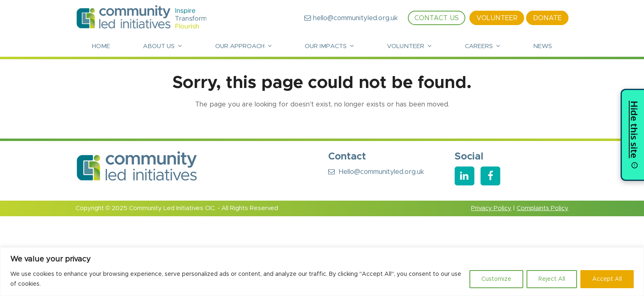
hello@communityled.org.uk (351, 18)
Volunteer (497, 18)
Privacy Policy (491, 208)
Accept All (607, 279)
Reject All (552, 279)
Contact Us (437, 18)
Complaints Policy (543, 208)
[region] (322, 272)
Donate (547, 18)
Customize (496, 279)
